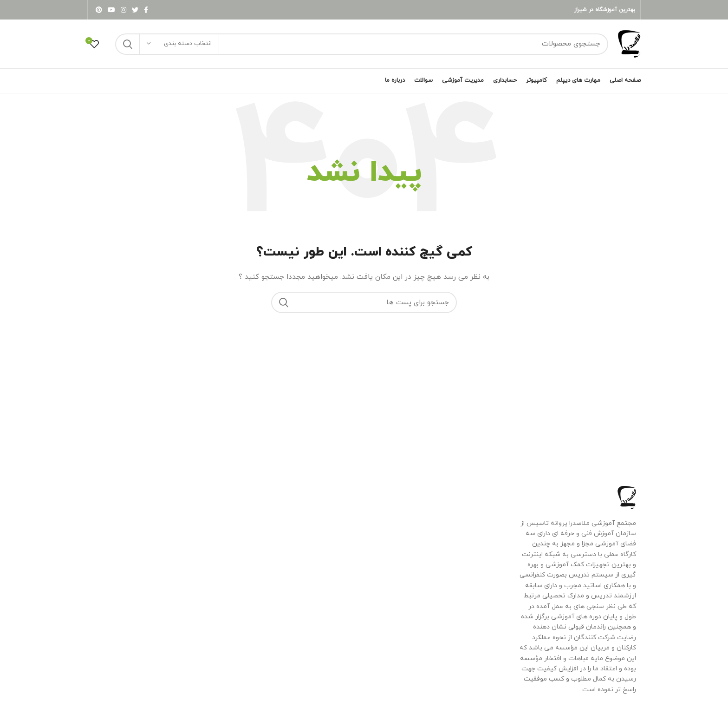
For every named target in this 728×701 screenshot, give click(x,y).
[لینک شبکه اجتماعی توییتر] (135, 10)
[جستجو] (362, 44)
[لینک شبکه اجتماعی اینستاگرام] (123, 10)
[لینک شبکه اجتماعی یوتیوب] (111, 10)
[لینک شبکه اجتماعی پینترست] (99, 10)
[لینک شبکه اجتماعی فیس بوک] (146, 10)
